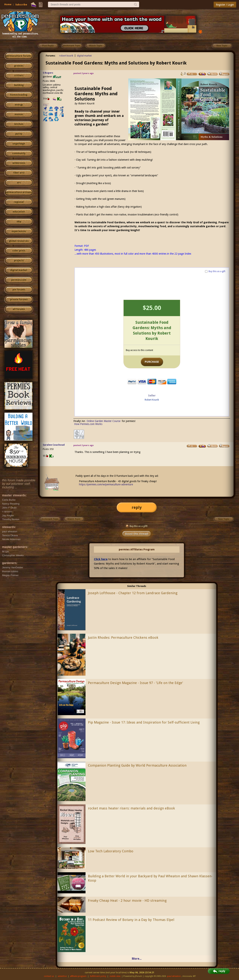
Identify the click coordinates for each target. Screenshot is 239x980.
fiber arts (19, 173)
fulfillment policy (98, 976)
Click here (101, 559)
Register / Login (225, 5)
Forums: (51, 56)
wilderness (19, 163)
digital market (19, 270)
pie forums (19, 290)
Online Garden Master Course (104, 421)
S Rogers (48, 73)
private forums (19, 300)
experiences (19, 231)
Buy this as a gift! (137, 526)
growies (19, 66)
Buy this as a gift (217, 271)
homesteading (19, 95)
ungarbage (19, 144)
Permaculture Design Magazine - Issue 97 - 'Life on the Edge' (135, 683)
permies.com (19, 280)
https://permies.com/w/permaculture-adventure (106, 484)
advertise (62, 976)
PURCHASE (152, 362)
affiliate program (78, 976)
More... (137, 959)
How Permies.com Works (88, 424)
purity (19, 134)
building (19, 85)
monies (19, 114)
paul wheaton (174, 976)
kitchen (19, 124)
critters (19, 75)
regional (19, 202)
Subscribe (21, 5)
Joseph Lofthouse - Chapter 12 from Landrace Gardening (133, 593)
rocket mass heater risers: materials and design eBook (131, 808)
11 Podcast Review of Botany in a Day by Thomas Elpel (131, 920)
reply (137, 507)
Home (8, 4)
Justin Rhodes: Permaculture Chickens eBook (123, 638)
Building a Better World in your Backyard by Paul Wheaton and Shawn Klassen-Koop (150, 878)
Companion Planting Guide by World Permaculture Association (137, 765)
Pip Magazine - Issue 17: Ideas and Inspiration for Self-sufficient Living (144, 722)
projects (19, 261)
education (19, 212)
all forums (19, 309)
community (19, 153)
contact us (49, 976)
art (19, 183)
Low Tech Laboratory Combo (111, 851)
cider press (19, 251)
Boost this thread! (137, 534)
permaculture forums (19, 56)
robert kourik (66, 56)
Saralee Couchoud (54, 445)
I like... (46, 105)
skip (19, 222)
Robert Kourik (152, 400)
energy (19, 105)
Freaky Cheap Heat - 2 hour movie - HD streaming (127, 901)
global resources (19, 241)
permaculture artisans (19, 192)
